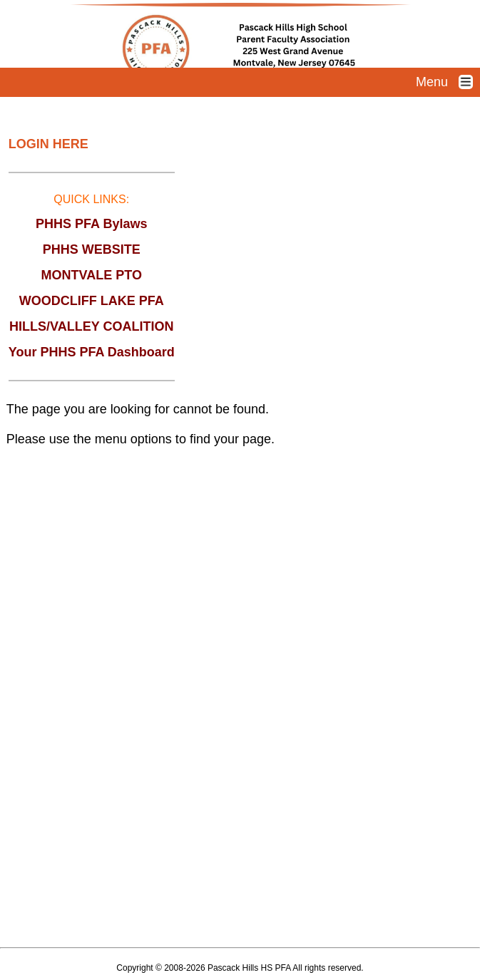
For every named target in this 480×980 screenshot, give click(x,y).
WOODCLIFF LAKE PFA (92, 301)
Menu (448, 82)
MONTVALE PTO (92, 275)
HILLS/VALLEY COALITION (91, 326)
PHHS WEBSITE (92, 249)
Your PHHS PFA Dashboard (92, 352)
